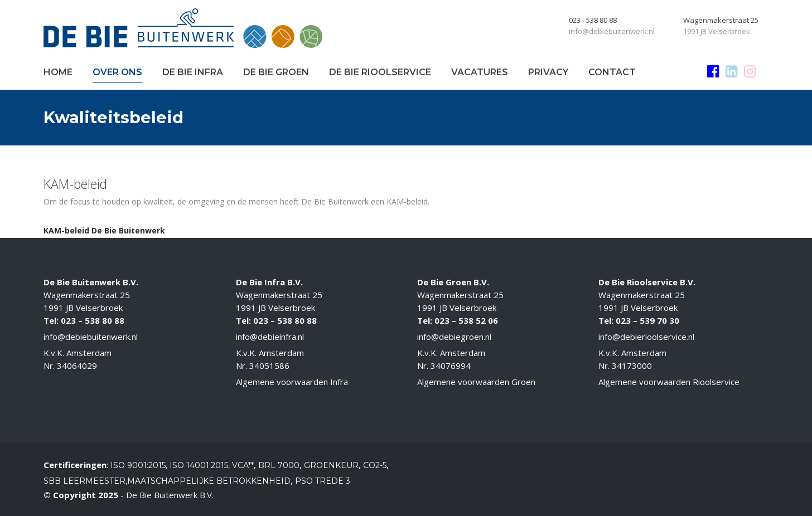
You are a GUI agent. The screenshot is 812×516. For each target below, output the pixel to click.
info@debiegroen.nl (454, 337)
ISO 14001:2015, (201, 465)
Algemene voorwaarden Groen (476, 382)
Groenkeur (331, 465)
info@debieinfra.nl (270, 337)
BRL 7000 (279, 465)
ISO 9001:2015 (138, 465)
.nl (690, 337)
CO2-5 (375, 465)
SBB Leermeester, (85, 481)
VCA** (243, 465)
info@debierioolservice (642, 337)
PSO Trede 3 (323, 481)
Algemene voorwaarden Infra (292, 382)
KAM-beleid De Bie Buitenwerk (104, 230)
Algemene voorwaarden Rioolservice (669, 382)
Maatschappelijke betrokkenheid (209, 481)
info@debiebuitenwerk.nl (91, 337)
